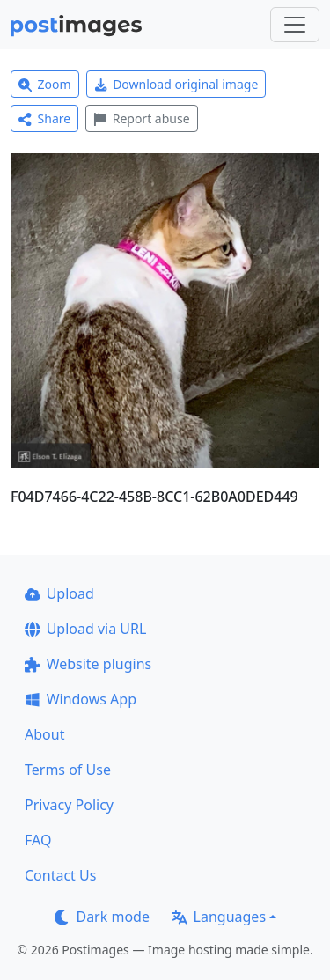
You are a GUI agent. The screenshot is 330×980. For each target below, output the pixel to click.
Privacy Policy (69, 805)
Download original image (176, 84)
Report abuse (141, 118)
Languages (219, 917)
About (44, 734)
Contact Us (60, 875)
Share (44, 118)
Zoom (45, 84)
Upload (59, 593)
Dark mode (102, 917)
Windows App (81, 699)
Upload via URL (85, 629)
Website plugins (88, 664)
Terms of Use (68, 770)
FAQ (38, 840)
